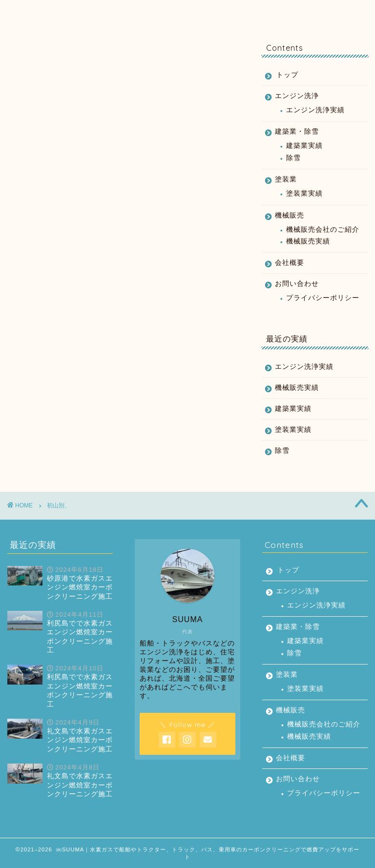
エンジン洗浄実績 (315, 110)
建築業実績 (304, 146)
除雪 (293, 158)
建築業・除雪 (137, 12)
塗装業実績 (304, 193)
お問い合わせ (340, 12)
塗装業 (190, 12)
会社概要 (290, 12)
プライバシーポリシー (323, 298)
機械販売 (240, 12)
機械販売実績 (308, 241)
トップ (36, 12)
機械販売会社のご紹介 (323, 230)
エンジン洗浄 (85, 12)
